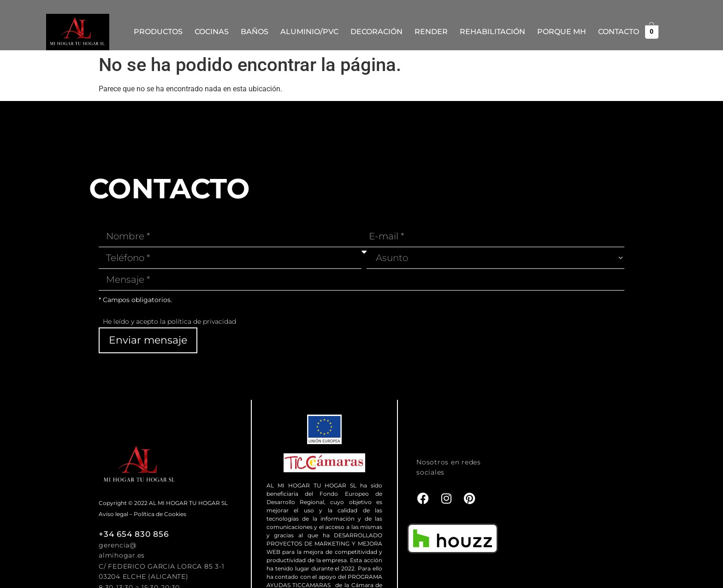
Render (431, 32)
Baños (255, 32)
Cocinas (212, 32)
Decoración (376, 32)
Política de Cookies (160, 514)
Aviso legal (113, 514)
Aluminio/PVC (309, 32)
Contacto (619, 32)
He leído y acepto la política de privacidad (169, 321)
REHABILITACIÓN (492, 32)
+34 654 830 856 (133, 534)
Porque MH (562, 32)
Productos (158, 32)
